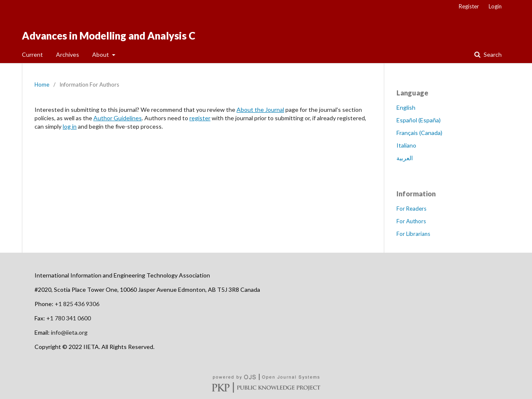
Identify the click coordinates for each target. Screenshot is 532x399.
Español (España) (419, 120)
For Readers (411, 209)
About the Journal (260, 110)
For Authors (411, 221)
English (406, 107)
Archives (68, 54)
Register (469, 6)
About (101, 54)
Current (32, 54)
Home (42, 85)
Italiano (406, 145)
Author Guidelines (118, 118)
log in (70, 126)
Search (492, 54)
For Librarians (413, 234)
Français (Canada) (419, 133)
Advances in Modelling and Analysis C (109, 36)
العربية (405, 158)
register (200, 118)
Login (495, 6)
